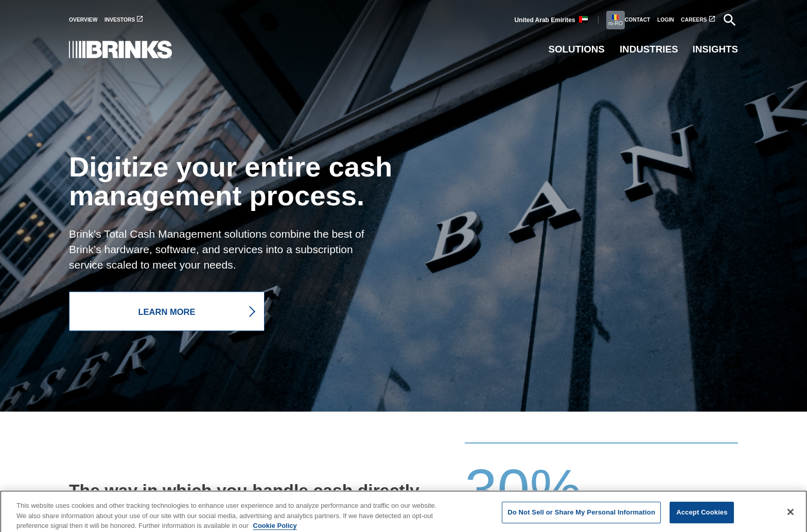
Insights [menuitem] (715, 49)
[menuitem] (87, 20)
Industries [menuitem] (649, 49)
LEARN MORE (167, 311)
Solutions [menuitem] (576, 49)
